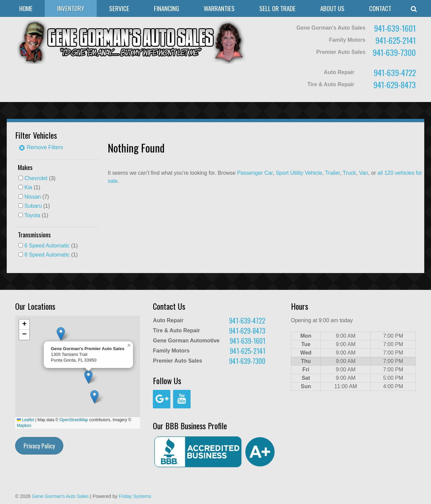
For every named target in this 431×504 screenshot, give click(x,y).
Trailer (332, 173)
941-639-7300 (394, 52)
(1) (32, 187)
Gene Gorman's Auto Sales (60, 496)
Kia (28, 187)
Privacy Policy (39, 446)
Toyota (32, 215)
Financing (167, 8)
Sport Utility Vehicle (299, 173)
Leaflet (25, 420)
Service (119, 8)
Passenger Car (255, 173)
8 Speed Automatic (47, 255)
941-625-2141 (396, 40)
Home (26, 8)
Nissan (32, 197)
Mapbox (24, 426)
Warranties (219, 8)
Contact (380, 8)
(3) (40, 178)
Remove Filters (41, 147)
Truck (349, 173)
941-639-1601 (395, 28)
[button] (94, 397)
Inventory (71, 8)
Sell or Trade (277, 8)
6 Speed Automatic (47, 246)
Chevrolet (36, 178)
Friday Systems (135, 496)
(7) (37, 197)
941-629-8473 (395, 85)
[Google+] (162, 399)
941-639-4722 (395, 72)
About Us (332, 8)
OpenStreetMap (74, 420)
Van (363, 173)
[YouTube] (182, 399)
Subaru (33, 206)
